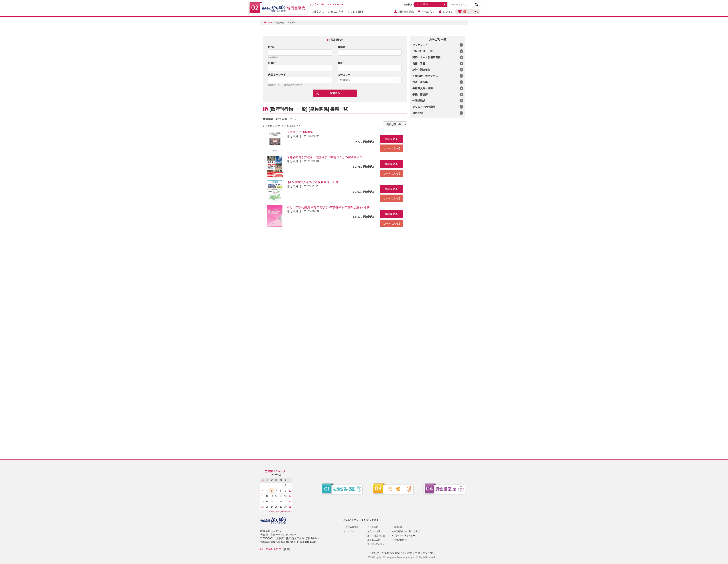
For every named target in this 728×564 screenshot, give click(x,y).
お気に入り (426, 12)
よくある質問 (355, 12)
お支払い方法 (336, 12)
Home (270, 23)
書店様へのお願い (376, 544)
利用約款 (398, 527)
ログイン (446, 12)
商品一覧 (280, 23)
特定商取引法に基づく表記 (407, 531)
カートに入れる (392, 148)
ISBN (271, 47)
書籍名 (341, 47)
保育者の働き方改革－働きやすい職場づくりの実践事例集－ (326, 157)
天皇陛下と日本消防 (300, 132)
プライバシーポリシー (404, 536)
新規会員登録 (404, 12)
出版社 (272, 63)
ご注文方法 (318, 12)
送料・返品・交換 (376, 536)
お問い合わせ (400, 540)
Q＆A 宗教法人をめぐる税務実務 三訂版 (313, 182)
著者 (340, 63)
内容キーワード (277, 75)
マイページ (351, 531)
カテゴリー (344, 75)
